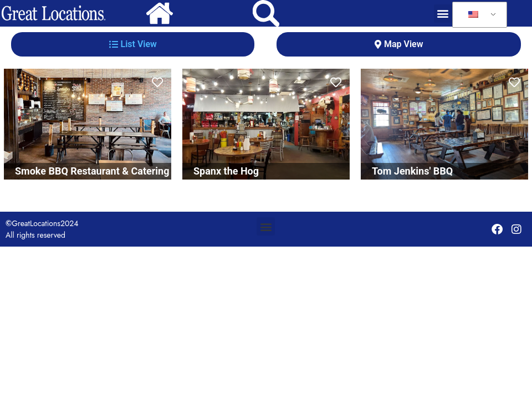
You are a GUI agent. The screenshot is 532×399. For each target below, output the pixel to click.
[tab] (133, 44)
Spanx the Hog (226, 171)
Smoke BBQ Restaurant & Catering (92, 171)
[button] (443, 14)
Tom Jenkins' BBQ (412, 171)
